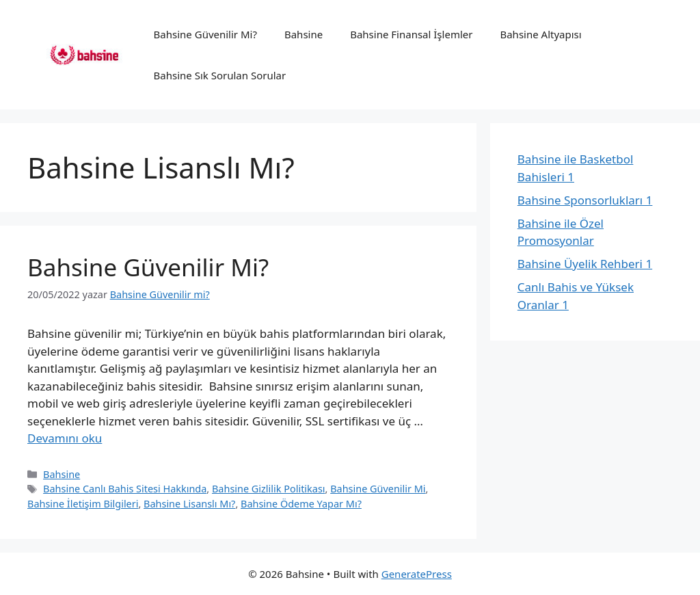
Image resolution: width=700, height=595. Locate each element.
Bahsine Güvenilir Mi (378, 489)
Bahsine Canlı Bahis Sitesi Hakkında (125, 489)
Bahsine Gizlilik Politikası (269, 489)
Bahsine (304, 34)
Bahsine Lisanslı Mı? (189, 504)
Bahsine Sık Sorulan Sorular (220, 75)
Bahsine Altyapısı (540, 34)
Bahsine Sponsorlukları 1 (585, 200)
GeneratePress (417, 574)
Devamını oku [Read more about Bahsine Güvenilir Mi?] (65, 438)
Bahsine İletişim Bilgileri (83, 504)
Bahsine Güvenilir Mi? (205, 34)
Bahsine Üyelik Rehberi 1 (585, 264)
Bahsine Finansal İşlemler (411, 34)
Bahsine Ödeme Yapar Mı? (301, 504)
